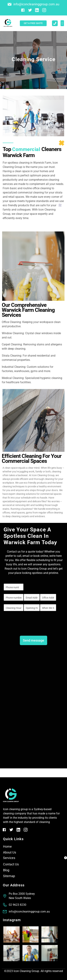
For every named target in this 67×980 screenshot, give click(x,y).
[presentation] (31, 628)
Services (9, 858)
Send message (33, 640)
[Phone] (14, 597)
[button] (62, 23)
